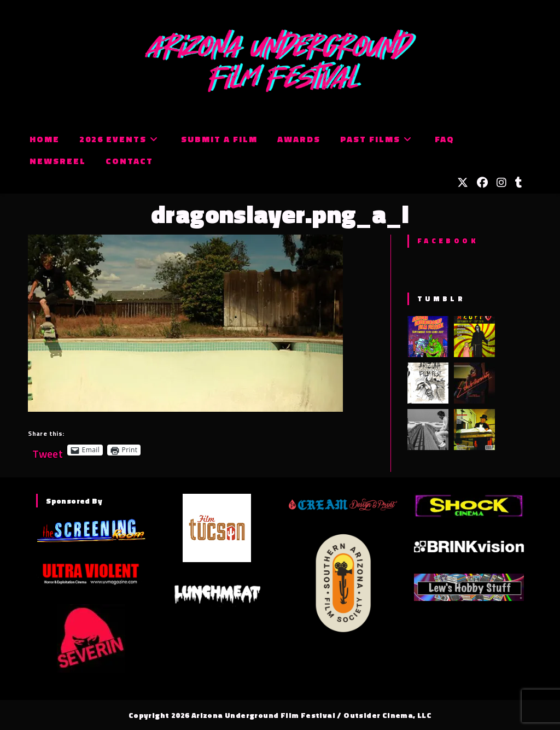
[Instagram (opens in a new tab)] (501, 183)
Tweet (48, 450)
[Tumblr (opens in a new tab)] (519, 183)
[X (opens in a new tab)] (463, 183)
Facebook (448, 241)
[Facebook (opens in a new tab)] (482, 183)
